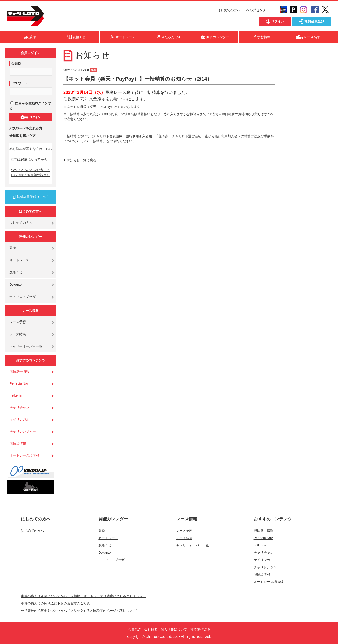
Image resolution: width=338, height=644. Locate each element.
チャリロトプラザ (23, 297)
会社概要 (151, 629)
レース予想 (18, 322)
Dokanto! (16, 284)
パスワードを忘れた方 (26, 128)
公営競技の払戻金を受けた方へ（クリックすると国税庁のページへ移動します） (80, 611)
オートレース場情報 (24, 455)
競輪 (13, 248)
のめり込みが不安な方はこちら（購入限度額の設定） (30, 172)
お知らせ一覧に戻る (81, 160)
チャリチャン (19, 407)
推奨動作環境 (200, 629)
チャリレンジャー (23, 431)
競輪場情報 (18, 443)
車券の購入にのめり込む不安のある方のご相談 (55, 603)
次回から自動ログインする (30, 106)
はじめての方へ (229, 10)
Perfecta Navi (19, 383)
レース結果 (18, 334)
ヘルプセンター (258, 10)
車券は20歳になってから (29, 159)
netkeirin (16, 395)
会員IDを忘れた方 (23, 136)
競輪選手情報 (19, 371)
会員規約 (134, 629)
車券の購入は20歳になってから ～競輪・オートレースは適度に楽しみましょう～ (84, 596)
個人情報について (174, 629)
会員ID (16, 63)
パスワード (19, 83)
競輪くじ (16, 272)
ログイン (30, 117)
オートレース (19, 260)
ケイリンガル (19, 419)
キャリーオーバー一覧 (26, 346)
